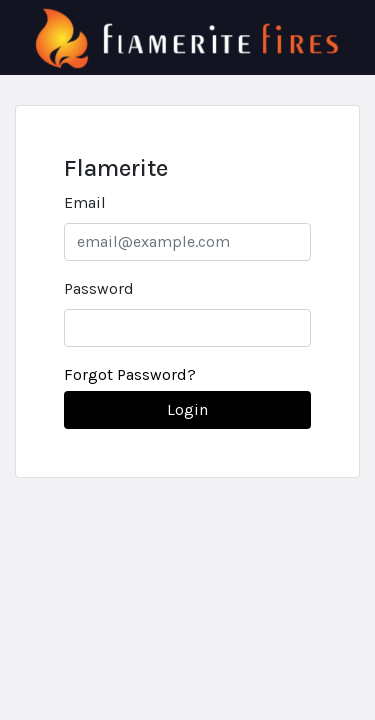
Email (85, 202)
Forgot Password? (130, 374)
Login (187, 409)
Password (99, 288)
